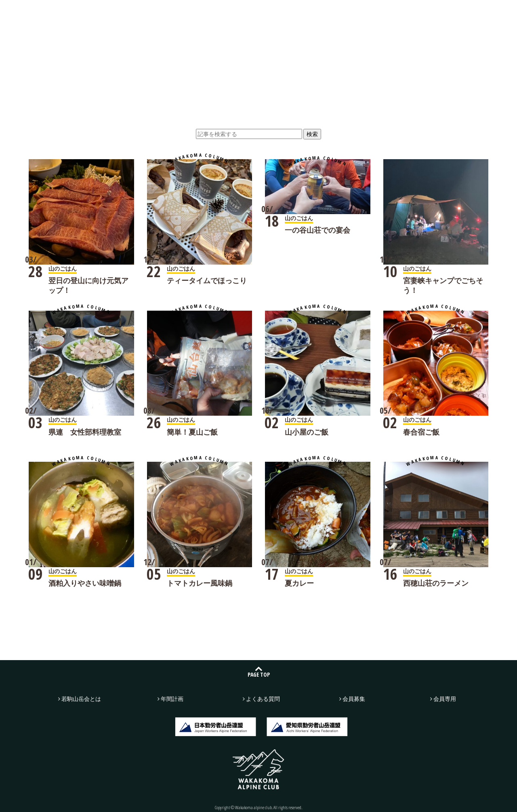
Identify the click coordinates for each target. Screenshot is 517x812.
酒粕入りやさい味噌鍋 (85, 583)
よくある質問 (330, 13)
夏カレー (299, 583)
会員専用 (445, 699)
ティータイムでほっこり (207, 280)
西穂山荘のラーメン (436, 583)
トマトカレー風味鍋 (200, 583)
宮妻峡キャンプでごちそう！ (443, 285)
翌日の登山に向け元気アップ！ (88, 285)
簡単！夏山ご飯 (192, 432)
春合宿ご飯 (421, 432)
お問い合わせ (422, 13)
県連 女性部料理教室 (85, 432)
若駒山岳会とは (115, 13)
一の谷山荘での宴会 (317, 230)
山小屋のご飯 (307, 432)
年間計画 (276, 13)
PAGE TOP (259, 674)
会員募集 (485, 13)
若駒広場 (223, 13)
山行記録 (169, 13)
